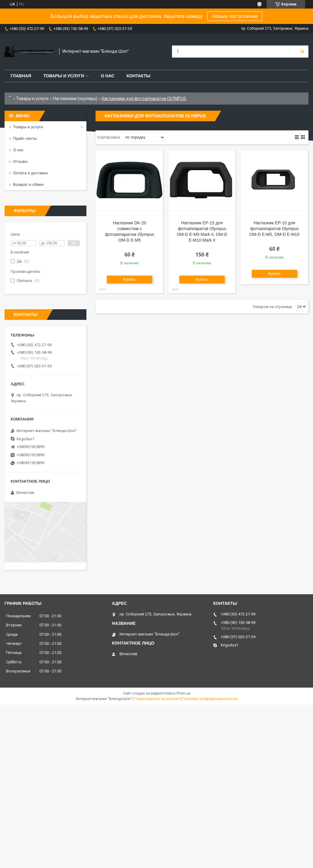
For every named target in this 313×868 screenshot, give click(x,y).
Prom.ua (183, 693)
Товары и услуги (64, 76)
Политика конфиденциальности (210, 699)
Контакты (138, 76)
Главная (21, 76)
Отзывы (20, 161)
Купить (130, 279)
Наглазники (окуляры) (75, 99)
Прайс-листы (25, 138)
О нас (108, 76)
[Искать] (302, 52)
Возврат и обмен (28, 184)
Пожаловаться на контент (157, 699)
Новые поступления (235, 16)
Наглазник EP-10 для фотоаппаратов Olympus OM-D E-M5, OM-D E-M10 (274, 229)
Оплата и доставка (30, 173)
